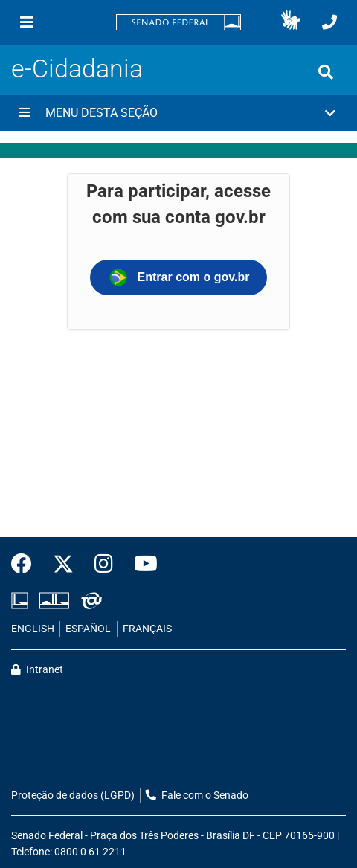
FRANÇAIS (147, 629)
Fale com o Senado (197, 795)
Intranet (37, 670)
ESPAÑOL (88, 629)
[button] (290, 22)
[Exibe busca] (326, 72)
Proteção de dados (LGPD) (73, 795)
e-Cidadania (77, 69)
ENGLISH (33, 629)
